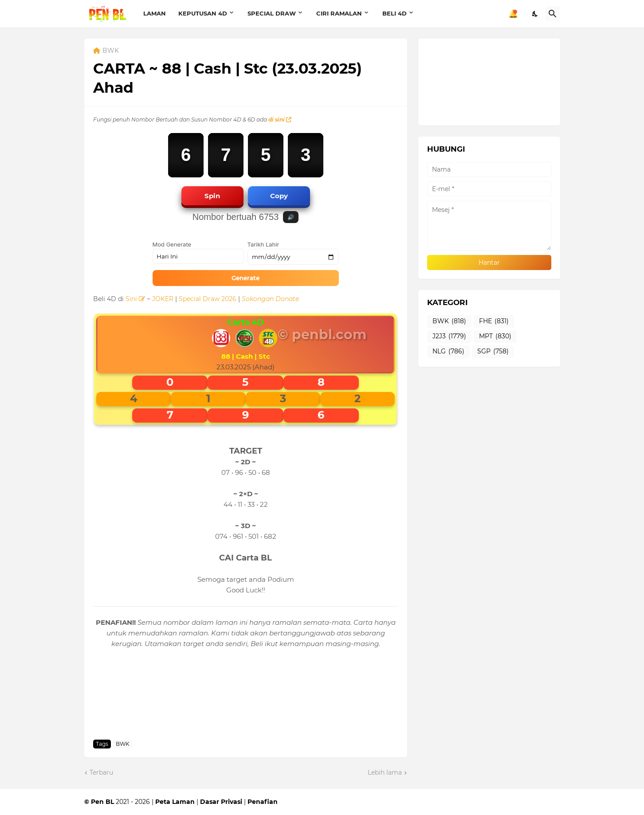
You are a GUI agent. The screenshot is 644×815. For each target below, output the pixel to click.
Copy (279, 196)
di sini (280, 120)
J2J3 (449, 337)
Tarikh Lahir (263, 244)
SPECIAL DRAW (272, 13)
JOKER (163, 299)
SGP (493, 352)
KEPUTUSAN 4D (203, 13)
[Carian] (553, 14)
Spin (212, 196)
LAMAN (155, 13)
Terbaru (101, 772)
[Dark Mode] (535, 14)
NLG (448, 352)
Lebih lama (385, 772)
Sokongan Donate (270, 299)
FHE (494, 321)
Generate (245, 278)
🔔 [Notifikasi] (513, 14)
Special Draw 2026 (208, 299)
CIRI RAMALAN (339, 13)
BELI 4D (395, 13)
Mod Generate (172, 244)
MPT (495, 337)
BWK (111, 51)
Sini (135, 299)
